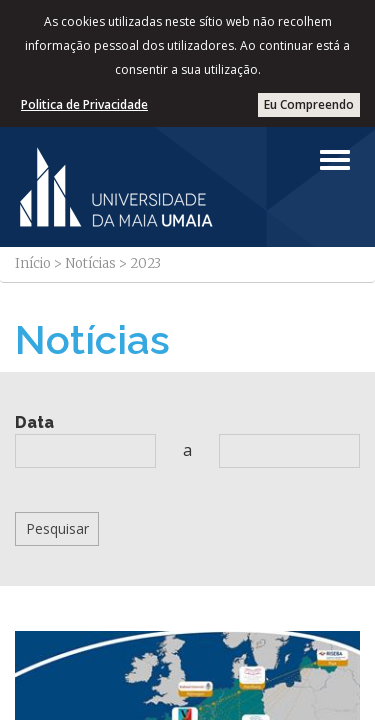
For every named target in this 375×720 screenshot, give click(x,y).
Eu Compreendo (309, 104)
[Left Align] (335, 160)
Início (33, 263)
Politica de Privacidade (84, 104)
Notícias (90, 263)
